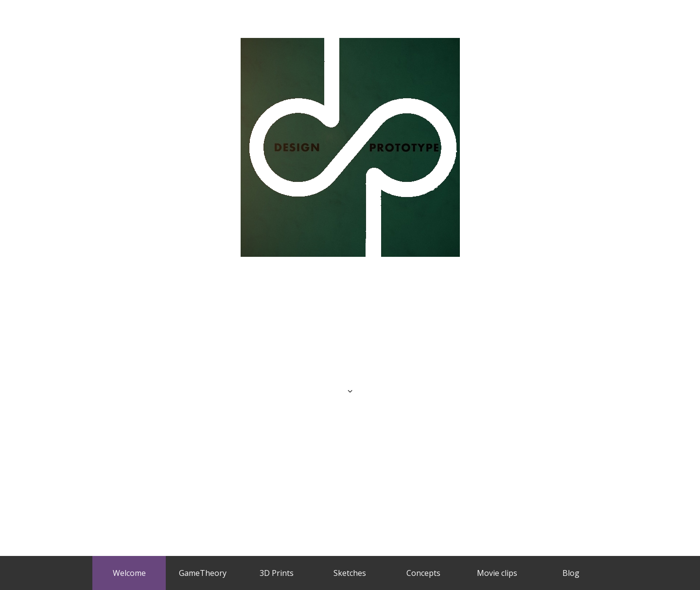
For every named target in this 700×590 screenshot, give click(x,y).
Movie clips (497, 573)
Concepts (423, 573)
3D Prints (277, 573)
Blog (571, 573)
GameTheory (203, 573)
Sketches (350, 573)
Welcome (129, 573)
